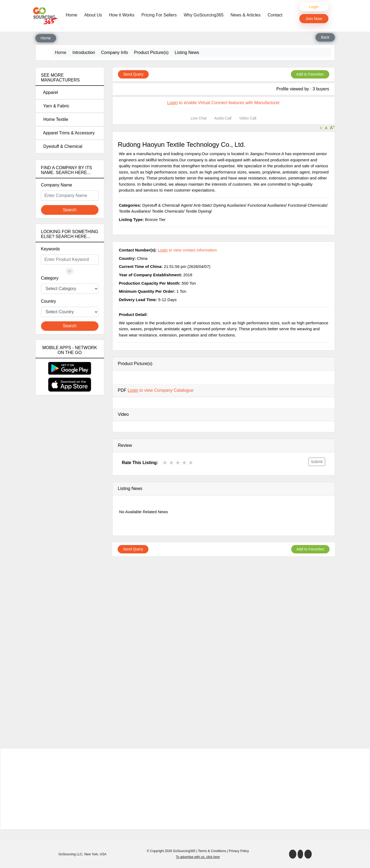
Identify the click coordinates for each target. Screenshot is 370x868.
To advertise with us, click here (198, 857)
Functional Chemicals (307, 205)
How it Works (122, 15)
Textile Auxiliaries (134, 211)
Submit (317, 462)
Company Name (57, 185)
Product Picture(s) (151, 52)
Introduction (84, 52)
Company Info (115, 52)
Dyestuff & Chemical (62, 146)
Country (49, 301)
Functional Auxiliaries (267, 205)
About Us (93, 15)
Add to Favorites (310, 74)
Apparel (50, 92)
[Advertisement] (70, 495)
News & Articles (245, 15)
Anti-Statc (202, 205)
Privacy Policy (239, 851)
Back (325, 37)
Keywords (50, 249)
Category (50, 278)
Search (70, 210)
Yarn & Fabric (55, 106)
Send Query (133, 74)
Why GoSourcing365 (204, 15)
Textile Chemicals (168, 211)
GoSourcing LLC (71, 854)
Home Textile (55, 119)
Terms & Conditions (212, 851)
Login (314, 7)
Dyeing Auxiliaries (229, 205)
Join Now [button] (314, 18)
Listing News (187, 52)
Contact (275, 15)
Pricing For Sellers (159, 15)
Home (73, 15)
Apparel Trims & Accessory (68, 133)
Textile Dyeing (198, 211)
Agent (186, 205)
